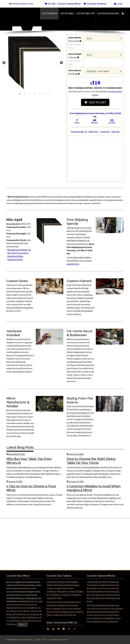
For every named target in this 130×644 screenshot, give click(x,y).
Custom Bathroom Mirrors (98, 582)
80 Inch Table (62, 595)
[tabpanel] (35, 63)
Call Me (118, 4)
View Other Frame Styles (18, 253)
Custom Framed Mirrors (104, 598)
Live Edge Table (59, 588)
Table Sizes (69, 582)
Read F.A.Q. (94, 131)
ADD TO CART (95, 102)
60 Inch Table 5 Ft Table (73, 592)
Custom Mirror (49, 13)
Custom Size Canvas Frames (99, 615)
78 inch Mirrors (28, 621)
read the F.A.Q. (73, 264)
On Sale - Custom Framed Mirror (63, 4)
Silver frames (31, 605)
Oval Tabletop (71, 605)
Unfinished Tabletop (55, 605)
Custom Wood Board (108, 13)
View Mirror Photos (15, 256)
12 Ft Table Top (70, 615)
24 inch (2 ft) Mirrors (29, 608)
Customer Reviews (95, 4)
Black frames (32, 601)
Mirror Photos (104, 592)
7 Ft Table (72, 595)
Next (61, 63)
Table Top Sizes (73, 602)
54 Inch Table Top (55, 615)
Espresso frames (13, 608)
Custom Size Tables (55, 582)
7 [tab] (50, 94)
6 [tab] (45, 94)
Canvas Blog (105, 618)
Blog (97, 622)
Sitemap (114, 622)
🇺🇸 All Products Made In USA (21, 4)
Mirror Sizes (99, 588)
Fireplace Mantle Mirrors (104, 595)
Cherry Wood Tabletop (70, 609)
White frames (19, 605)
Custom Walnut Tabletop (57, 612)
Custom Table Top (85, 13)
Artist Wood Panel (110, 612)
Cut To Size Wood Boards (97, 605)
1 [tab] (20, 94)
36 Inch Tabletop (76, 612)
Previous (4, 63)
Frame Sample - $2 (79, 131)
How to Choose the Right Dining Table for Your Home (91, 461)
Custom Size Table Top (56, 602)
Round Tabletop (53, 609)
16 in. (103, 55)
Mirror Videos (92, 592)
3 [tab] (30, 94)
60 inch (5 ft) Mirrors (30, 618)
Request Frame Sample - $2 (19, 250)
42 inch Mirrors (33, 614)
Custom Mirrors (111, 588)
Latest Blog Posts (20, 447)
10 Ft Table (57, 598)
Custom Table (67, 13)
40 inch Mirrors (19, 614)
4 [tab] (35, 94)
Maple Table (64, 585)
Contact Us (105, 131)
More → (23, 624)
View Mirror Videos (15, 260)
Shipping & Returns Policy (59, 640)
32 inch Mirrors (24, 611)
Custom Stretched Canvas (106, 609)
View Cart (115, 131)
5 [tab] (40, 94)
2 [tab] (25, 94)
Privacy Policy (41, 640)
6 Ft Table (51, 595)
